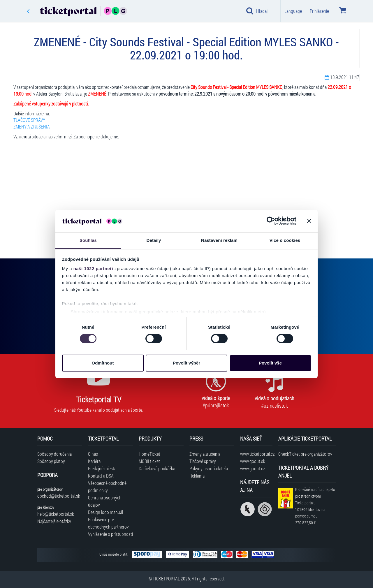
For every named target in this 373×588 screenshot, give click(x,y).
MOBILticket (149, 461)
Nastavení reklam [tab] (219, 240)
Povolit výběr (186, 363)
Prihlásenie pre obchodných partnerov (108, 523)
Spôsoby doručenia (54, 454)
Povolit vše (270, 363)
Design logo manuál (105, 512)
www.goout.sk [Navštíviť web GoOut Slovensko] (253, 461)
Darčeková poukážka (157, 468)
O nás (93, 454)
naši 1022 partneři (93, 269)
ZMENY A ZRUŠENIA (32, 127)
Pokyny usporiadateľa (209, 468)
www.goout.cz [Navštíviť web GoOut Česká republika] (253, 468)
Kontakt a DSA (101, 476)
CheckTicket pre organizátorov (305, 454)
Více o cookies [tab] (285, 240)
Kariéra (94, 461)
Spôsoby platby (51, 461)
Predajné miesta (102, 468)
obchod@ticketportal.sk (59, 496)
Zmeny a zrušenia (205, 454)
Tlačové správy (203, 461)
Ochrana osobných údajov (105, 501)
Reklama (197, 476)
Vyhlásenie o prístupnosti (110, 534)
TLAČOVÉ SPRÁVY (29, 120)
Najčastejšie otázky (54, 521)
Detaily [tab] (154, 240)
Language (293, 11)
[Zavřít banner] (309, 221)
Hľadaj (257, 11)
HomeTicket (149, 454)
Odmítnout (103, 363)
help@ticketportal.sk (56, 514)
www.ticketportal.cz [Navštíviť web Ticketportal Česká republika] (256, 454)
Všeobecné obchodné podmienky (107, 487)
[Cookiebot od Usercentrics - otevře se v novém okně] (271, 221)
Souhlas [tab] (88, 240)
